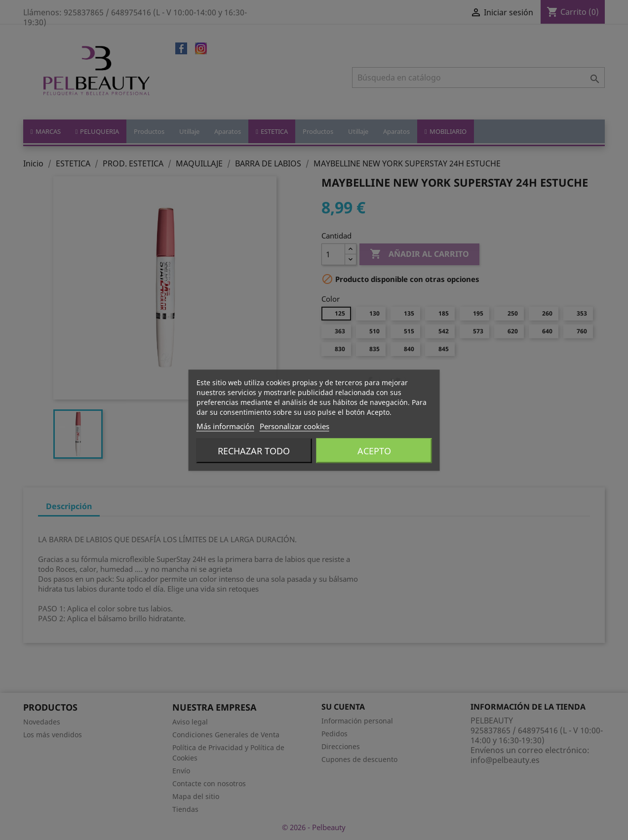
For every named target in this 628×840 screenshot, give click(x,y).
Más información (225, 426)
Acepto (374, 450)
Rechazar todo (254, 450)
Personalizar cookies (294, 426)
